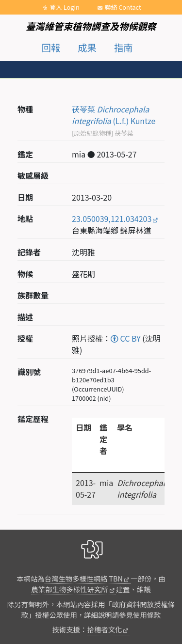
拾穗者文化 (105, 629)
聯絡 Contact (123, 7)
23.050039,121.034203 (112, 219)
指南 (123, 47)
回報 (51, 47)
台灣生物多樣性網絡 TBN (84, 578)
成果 (87, 47)
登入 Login (65, 7)
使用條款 (147, 615)
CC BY (126, 338)
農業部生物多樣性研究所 (69, 589)
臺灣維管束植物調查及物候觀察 (91, 26)
